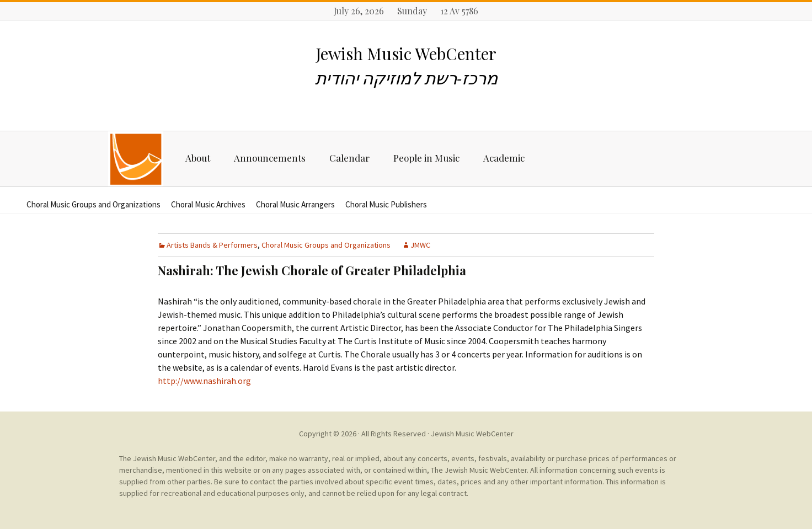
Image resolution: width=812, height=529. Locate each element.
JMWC (420, 245)
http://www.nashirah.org (204, 381)
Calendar (349, 158)
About (198, 158)
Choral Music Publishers (386, 204)
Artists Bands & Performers (212, 245)
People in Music (426, 158)
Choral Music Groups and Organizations (94, 204)
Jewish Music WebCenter (472, 434)
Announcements (270, 158)
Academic (504, 158)
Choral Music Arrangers (295, 204)
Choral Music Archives (208, 204)
